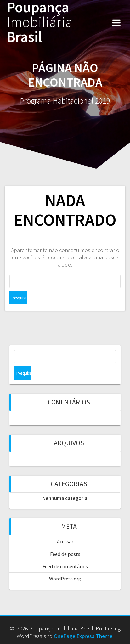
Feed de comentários (65, 566)
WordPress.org (65, 579)
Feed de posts (65, 554)
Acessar (65, 541)
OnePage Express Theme (83, 636)
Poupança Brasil (40, 22)
